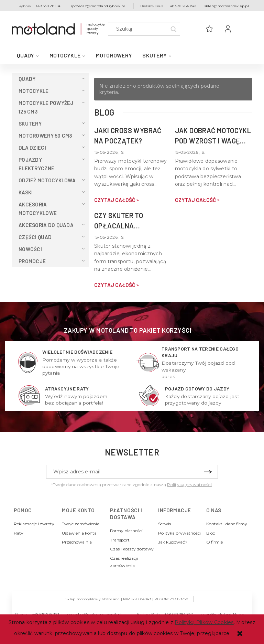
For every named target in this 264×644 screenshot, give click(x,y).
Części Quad (35, 237)
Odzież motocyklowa (47, 180)
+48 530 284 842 (182, 6)
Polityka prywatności (179, 533)
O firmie (214, 542)
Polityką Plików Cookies (204, 622)
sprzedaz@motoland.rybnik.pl (98, 6)
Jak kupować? (173, 542)
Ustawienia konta (79, 533)
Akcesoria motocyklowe (38, 209)
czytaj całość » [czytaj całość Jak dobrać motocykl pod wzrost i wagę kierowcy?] (197, 200)
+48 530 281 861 (49, 6)
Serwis (164, 524)
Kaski (26, 192)
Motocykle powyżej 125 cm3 (46, 107)
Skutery (30, 124)
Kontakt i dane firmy (227, 524)
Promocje (32, 261)
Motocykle (34, 91)
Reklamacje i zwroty (34, 524)
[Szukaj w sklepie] (146, 29)
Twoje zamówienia (81, 524)
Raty (19, 533)
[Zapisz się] (208, 472)
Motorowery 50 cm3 (46, 136)
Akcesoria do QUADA (46, 225)
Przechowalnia (77, 542)
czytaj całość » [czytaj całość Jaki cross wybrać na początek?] (117, 200)
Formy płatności (126, 531)
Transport (120, 540)
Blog (211, 533)
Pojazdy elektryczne (36, 164)
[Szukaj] (173, 29)
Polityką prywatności (189, 485)
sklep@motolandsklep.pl (227, 6)
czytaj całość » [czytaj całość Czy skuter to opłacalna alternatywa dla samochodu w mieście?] (117, 285)
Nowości (30, 249)
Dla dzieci (32, 148)
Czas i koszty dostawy (132, 549)
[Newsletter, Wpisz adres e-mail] (132, 472)
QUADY (27, 79)
